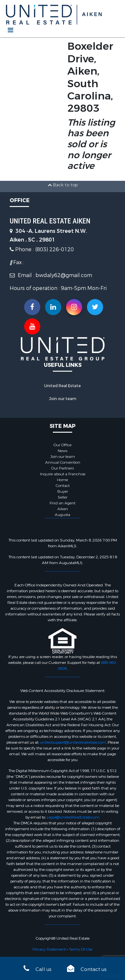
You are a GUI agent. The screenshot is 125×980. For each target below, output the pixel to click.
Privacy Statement (49, 949)
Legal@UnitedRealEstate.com (73, 817)
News (63, 451)
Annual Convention (63, 462)
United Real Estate (63, 386)
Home (63, 480)
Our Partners (63, 468)
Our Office (63, 445)
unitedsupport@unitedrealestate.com (73, 742)
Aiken (63, 509)
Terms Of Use (81, 949)
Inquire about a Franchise (63, 474)
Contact (63, 486)
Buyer (63, 491)
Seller (63, 497)
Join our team (63, 399)
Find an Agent (63, 503)
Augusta (63, 515)
